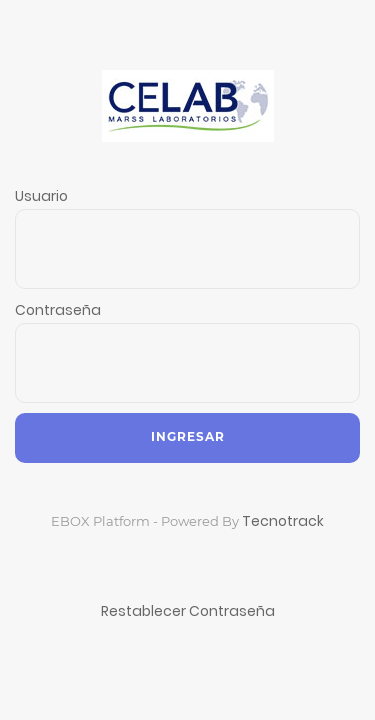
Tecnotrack (283, 521)
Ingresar (188, 436)
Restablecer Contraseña (188, 611)
